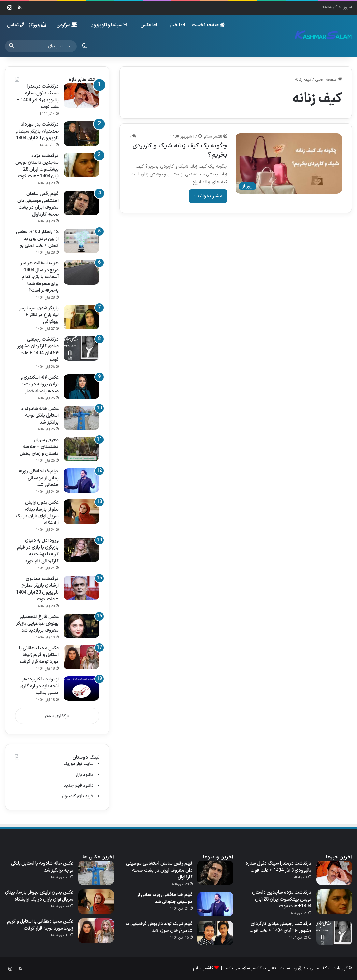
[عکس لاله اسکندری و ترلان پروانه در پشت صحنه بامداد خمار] (81, 387)
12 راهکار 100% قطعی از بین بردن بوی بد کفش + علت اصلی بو (37, 239)
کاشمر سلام (213, 137)
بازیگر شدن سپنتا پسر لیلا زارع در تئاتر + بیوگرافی (39, 315)
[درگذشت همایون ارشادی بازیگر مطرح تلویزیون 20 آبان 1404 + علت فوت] (81, 588)
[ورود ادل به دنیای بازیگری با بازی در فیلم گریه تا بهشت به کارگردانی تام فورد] (81, 550)
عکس (149, 25)
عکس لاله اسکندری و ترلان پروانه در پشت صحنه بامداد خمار (40, 384)
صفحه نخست (208, 25)
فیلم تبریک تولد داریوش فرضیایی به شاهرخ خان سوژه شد (159, 927)
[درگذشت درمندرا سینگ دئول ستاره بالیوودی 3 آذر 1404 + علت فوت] (81, 96)
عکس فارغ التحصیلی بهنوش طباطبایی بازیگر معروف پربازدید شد (37, 624)
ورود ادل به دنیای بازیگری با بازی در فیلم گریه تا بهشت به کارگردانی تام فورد (38, 551)
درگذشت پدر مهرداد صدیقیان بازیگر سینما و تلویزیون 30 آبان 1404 (37, 131)
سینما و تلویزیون (109, 25)
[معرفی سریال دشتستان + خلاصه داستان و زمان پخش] (81, 449)
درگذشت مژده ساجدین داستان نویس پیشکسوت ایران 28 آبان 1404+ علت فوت (37, 166)
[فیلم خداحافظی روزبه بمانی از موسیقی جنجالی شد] (81, 480)
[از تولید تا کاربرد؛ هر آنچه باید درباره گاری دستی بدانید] (81, 688)
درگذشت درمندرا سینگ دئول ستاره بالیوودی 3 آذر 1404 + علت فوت (38, 97)
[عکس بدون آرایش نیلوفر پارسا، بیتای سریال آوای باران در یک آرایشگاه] (81, 512)
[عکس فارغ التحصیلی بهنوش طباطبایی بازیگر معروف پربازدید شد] (81, 626)
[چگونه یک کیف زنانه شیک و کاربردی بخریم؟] (289, 163)
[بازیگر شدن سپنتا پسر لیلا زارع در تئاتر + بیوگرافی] (81, 317)
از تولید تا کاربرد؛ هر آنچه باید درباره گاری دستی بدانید (39, 686)
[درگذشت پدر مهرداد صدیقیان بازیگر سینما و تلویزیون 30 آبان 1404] (81, 134)
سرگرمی (67, 25)
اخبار (177, 25)
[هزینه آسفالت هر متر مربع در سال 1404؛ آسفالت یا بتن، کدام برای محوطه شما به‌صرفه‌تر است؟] (81, 272)
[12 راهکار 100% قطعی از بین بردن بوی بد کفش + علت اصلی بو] (81, 241)
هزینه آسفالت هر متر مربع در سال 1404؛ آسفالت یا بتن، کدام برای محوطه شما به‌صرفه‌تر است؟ (39, 277)
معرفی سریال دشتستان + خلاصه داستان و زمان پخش (39, 447)
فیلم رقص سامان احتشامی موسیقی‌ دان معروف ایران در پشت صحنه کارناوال (38, 204)
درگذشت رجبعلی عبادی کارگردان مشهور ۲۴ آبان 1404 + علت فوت (38, 350)
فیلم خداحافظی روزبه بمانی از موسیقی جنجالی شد (39, 478)
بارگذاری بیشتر (57, 716)
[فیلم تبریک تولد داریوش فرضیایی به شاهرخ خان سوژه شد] (215, 933)
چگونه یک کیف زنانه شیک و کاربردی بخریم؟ (180, 150)
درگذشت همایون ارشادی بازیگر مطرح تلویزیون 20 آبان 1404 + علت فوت (37, 589)
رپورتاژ (37, 25)
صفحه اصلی (328, 80)
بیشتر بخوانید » (208, 196)
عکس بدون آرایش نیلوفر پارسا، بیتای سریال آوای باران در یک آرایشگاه (37, 513)
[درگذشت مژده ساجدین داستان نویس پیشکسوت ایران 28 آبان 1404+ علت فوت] (81, 165)
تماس (16, 25)
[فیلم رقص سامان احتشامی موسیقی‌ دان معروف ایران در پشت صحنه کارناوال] (81, 203)
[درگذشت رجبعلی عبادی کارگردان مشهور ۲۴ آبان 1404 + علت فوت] (81, 349)
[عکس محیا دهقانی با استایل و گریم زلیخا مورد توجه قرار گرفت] (81, 657)
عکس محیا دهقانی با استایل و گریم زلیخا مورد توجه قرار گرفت (39, 655)
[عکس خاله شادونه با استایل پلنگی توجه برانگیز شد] (81, 418)
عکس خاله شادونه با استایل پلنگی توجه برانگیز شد (40, 416)
